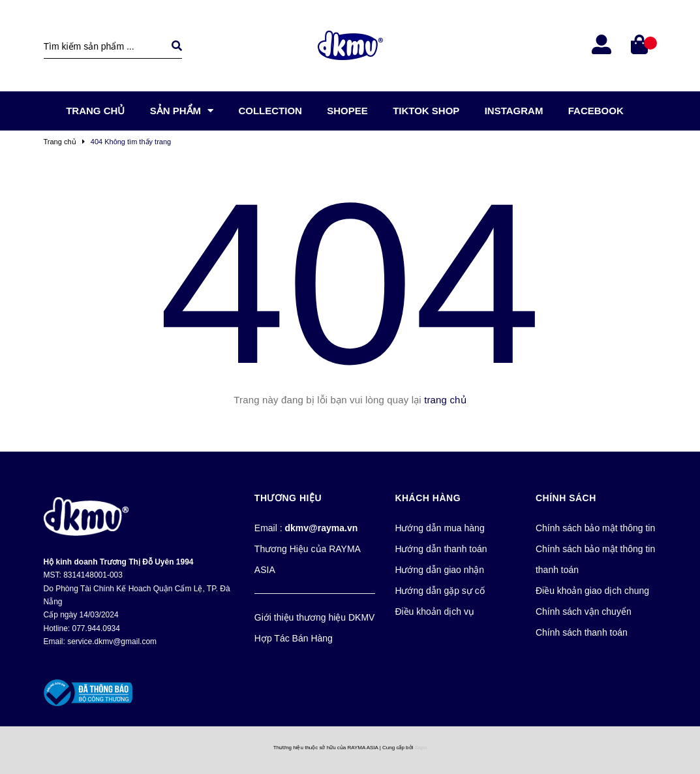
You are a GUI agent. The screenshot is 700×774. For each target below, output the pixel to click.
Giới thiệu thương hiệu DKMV (315, 617)
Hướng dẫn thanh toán (441, 549)
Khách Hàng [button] (428, 498)
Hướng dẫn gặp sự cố (439, 591)
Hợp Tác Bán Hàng (294, 638)
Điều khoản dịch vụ (434, 611)
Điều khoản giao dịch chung (592, 591)
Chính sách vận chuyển (584, 611)
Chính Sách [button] (566, 498)
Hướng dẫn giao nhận (439, 570)
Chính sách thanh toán (582, 632)
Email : (306, 528)
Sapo (421, 748)
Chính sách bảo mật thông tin (595, 528)
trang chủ (445, 400)
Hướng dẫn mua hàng (439, 528)
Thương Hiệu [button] (288, 498)
